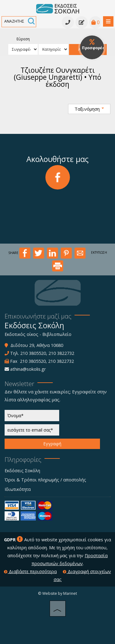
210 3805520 (33, 353)
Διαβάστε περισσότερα (30, 571)
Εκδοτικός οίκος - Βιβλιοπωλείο (38, 334)
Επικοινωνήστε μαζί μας (38, 316)
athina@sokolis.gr (28, 369)
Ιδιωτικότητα (18, 489)
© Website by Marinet (57, 593)
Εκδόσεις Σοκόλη (22, 471)
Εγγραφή (52, 444)
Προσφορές (93, 45)
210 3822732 (61, 353)
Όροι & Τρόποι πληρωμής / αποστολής (45, 480)
